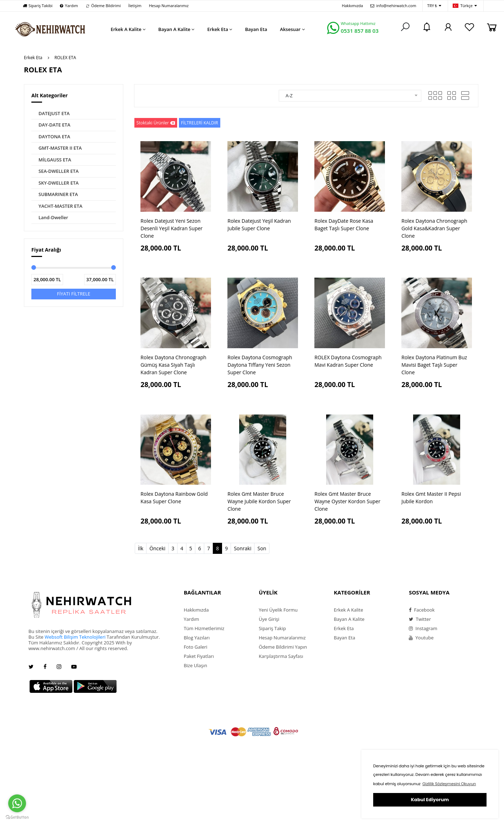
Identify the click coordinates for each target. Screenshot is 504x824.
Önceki (157, 548)
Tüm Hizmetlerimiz (204, 628)
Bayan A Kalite (349, 619)
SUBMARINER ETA (58, 194)
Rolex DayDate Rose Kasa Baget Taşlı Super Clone (344, 225)
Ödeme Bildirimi (103, 6)
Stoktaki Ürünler (156, 123)
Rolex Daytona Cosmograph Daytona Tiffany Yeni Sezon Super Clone (260, 365)
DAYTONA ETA (54, 137)
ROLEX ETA (65, 58)
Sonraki (243, 548)
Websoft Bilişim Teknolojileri (75, 637)
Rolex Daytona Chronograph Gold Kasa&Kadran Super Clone (434, 228)
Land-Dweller (53, 217)
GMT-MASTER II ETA (60, 148)
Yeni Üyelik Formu (278, 610)
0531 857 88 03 (360, 31)
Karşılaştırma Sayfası (281, 656)
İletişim (135, 6)
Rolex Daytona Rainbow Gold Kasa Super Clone (174, 498)
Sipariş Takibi (38, 6)
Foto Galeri (195, 647)
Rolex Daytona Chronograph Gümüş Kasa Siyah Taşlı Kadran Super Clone (173, 365)
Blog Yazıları (197, 638)
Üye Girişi (269, 619)
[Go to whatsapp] (17, 803)
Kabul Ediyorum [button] (430, 800)
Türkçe (465, 6)
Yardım (69, 6)
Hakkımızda (353, 6)
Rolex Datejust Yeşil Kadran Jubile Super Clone (259, 225)
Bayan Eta (345, 638)
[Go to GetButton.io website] (17, 817)
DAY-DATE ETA (54, 125)
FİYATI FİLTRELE (74, 294)
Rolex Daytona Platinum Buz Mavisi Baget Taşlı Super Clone (434, 365)
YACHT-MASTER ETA (60, 206)
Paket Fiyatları (199, 656)
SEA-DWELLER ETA (59, 171)
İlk (141, 548)
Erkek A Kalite (349, 610)
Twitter (420, 619)
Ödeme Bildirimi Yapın (283, 647)
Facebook (422, 610)
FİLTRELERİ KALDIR (200, 123)
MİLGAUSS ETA (55, 160)
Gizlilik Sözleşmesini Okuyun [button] (449, 784)
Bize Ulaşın (195, 665)
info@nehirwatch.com (393, 6)
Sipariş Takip (272, 628)
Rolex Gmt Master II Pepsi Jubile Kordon (431, 498)
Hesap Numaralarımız (169, 6)
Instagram (423, 628)
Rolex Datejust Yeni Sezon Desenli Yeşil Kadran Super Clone (171, 228)
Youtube (421, 638)
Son (262, 548)
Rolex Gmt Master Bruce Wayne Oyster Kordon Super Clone (347, 501)
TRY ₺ (434, 6)
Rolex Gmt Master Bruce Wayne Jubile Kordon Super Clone (259, 501)
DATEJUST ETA (54, 113)
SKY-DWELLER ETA (59, 183)
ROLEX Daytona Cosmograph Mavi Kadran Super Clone (348, 361)
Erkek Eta (33, 58)
